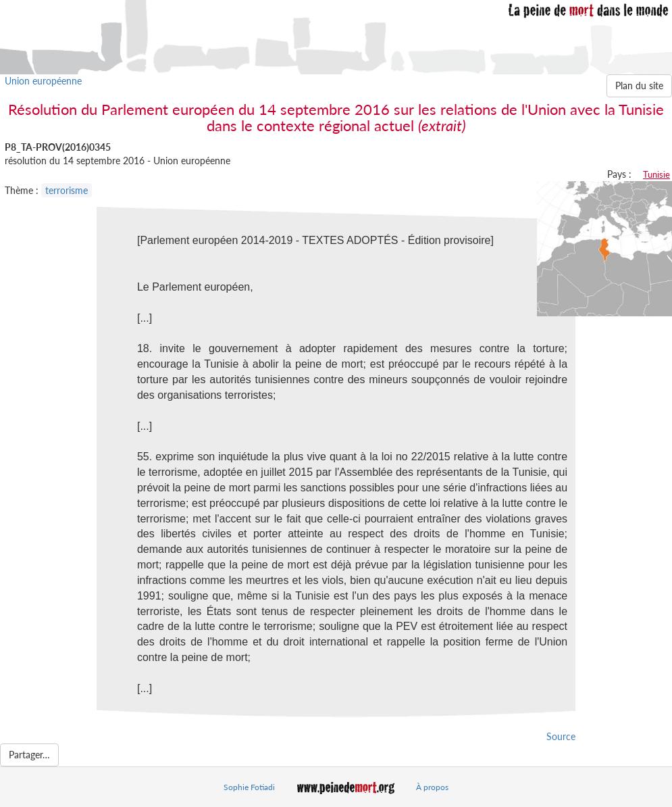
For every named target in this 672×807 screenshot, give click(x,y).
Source (561, 736)
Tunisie (656, 174)
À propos (432, 787)
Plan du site (639, 85)
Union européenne (43, 81)
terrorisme (67, 190)
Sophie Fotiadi (249, 787)
